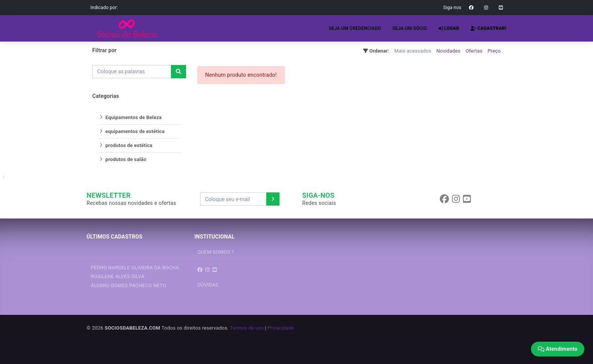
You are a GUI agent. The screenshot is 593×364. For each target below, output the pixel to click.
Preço (494, 51)
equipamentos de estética (131, 131)
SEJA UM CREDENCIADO (355, 28)
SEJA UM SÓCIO (410, 28)
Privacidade (281, 328)
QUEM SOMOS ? (216, 252)
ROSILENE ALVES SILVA (118, 286)
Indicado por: (104, 8)
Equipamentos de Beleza (130, 117)
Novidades (449, 51)
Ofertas (474, 51)
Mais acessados (413, 51)
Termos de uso (247, 328)
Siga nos (452, 8)
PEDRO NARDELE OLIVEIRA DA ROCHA (135, 277)
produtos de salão (122, 159)
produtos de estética (125, 145)
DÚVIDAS (208, 285)
